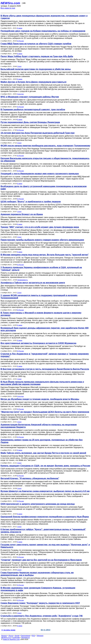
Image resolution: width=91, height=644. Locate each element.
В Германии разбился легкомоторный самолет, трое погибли (33, 110)
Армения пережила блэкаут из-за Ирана (22, 214)
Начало (4, 636)
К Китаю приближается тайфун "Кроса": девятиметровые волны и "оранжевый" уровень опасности (43, 531)
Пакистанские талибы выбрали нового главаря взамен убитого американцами (42, 240)
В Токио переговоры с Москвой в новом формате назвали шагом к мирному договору (41, 314)
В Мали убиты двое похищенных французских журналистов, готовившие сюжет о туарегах (44, 17)
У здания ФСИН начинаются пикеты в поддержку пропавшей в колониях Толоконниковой (39, 297)
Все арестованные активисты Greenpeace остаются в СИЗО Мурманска (38, 343)
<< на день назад (8, 630)
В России (20, 41)
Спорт (19, 66)
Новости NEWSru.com (11, 639)
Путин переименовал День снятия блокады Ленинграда (30, 122)
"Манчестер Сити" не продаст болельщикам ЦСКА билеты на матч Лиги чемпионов (45, 412)
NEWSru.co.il (6, 638)
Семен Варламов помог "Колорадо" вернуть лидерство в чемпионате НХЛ (40, 603)
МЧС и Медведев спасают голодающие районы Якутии (30, 97)
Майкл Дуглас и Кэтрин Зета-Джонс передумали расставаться (33, 82)
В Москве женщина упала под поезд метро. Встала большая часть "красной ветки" (45, 255)
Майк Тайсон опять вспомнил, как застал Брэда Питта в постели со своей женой (43, 453)
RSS (33, 636)
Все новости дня (8, 8)
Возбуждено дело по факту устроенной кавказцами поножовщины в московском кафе (44, 188)
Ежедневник (26, 636)
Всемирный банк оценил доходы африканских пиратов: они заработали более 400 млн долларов (45, 329)
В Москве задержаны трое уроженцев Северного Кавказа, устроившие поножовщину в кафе (38, 589)
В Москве (16, 638)
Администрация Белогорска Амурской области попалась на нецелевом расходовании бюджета (39, 426)
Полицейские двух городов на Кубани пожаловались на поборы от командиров (43, 31)
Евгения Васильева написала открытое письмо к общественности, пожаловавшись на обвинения (45, 160)
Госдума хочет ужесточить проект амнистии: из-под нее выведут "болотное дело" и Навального (45, 546)
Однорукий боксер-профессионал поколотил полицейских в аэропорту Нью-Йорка (45, 517)
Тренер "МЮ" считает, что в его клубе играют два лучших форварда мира (40, 227)
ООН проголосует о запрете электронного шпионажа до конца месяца (38, 504)
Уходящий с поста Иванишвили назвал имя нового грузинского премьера (40, 174)
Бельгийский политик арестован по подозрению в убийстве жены (36, 69)
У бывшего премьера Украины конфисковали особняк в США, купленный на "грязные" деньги (41, 269)
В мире (20, 28)
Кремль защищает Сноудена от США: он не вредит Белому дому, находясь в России (45, 466)
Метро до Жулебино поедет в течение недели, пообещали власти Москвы (40, 399)
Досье (11, 636)
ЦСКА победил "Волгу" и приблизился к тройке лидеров (31, 202)
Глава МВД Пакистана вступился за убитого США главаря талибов (36, 44)
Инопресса (26, 638)
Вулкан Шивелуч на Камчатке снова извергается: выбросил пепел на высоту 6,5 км (45, 491)
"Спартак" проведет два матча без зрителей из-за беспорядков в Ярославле (41, 560)
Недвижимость (22, 280)
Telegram (40, 636)
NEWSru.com (10, 3)
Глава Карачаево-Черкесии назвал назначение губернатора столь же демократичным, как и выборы (37, 574)
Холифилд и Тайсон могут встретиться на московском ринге (33, 283)
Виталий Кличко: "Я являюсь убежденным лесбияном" (30, 478)
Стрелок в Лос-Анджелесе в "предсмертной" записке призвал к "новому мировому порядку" (45, 355)
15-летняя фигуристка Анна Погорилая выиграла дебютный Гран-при (38, 133)
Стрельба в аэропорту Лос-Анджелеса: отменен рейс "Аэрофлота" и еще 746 (42, 616)
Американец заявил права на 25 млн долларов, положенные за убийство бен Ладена (42, 441)
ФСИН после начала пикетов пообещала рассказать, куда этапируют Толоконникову (45, 146)
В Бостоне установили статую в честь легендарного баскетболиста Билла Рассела (45, 369)
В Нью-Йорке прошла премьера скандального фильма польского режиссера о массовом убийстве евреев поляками (42, 383)
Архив (17, 636)
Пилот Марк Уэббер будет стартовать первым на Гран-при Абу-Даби (37, 56)
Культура (20, 94)
